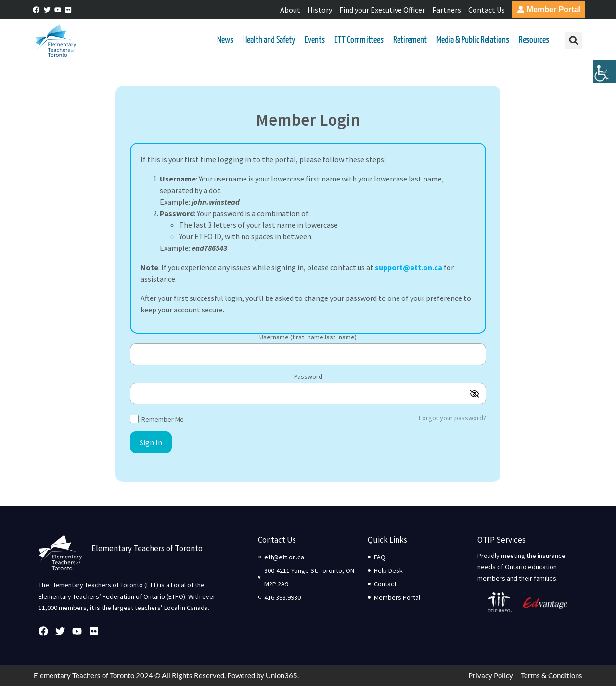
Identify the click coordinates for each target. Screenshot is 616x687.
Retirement (410, 41)
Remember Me (157, 420)
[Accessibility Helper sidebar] (604, 74)
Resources (534, 41)
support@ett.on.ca (409, 268)
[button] (573, 41)
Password (308, 377)
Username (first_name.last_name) (308, 338)
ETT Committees (359, 41)
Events (315, 41)
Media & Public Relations (473, 41)
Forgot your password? (452, 419)
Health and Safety (269, 41)
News (225, 41)
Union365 (282, 676)
